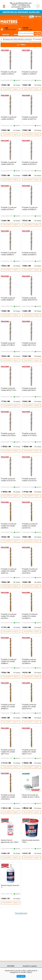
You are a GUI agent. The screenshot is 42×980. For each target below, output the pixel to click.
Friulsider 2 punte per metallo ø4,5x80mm (30, 209)
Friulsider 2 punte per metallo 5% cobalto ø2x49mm (9, 526)
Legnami (6, 55)
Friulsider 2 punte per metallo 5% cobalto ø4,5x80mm (30, 616)
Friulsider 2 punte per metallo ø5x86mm (9, 254)
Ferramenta (8, 42)
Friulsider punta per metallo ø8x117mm (29, 344)
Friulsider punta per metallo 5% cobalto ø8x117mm (8, 752)
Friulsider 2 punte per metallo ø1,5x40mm (30, 73)
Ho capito (21, 976)
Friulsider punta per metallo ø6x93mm (8, 299)
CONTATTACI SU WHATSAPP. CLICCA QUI (21, 12)
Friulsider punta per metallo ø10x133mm (8, 435)
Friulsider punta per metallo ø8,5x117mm (9, 389)
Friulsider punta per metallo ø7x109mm (8, 344)
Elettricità (33, 35)
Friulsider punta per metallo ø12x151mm (8, 480)
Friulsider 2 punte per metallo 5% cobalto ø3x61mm (9, 571)
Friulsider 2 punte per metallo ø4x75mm (9, 209)
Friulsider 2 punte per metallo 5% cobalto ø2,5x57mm (30, 526)
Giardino (19, 55)
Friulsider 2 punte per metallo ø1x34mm (9, 73)
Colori (32, 49)
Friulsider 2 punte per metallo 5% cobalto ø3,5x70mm (30, 571)
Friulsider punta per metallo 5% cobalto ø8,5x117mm (29, 752)
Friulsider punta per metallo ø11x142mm (29, 435)
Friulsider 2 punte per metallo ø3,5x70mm (30, 163)
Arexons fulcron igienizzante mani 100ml (10, 841)
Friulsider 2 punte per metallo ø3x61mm (9, 163)
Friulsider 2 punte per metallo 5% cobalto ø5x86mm (9, 662)
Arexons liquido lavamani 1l (10, 886)
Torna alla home (21, 913)
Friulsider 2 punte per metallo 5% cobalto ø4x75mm (9, 616)
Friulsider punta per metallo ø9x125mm (29, 389)
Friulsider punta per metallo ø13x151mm (29, 480)
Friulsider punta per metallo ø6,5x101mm (30, 299)
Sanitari (21, 49)
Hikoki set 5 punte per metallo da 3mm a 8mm (31, 796)
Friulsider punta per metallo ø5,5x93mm (29, 254)
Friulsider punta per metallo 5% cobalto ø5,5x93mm (29, 662)
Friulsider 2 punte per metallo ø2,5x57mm (30, 118)
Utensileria (24, 42)
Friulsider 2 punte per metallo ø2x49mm (9, 118)
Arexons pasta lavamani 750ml (31, 841)
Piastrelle (7, 49)
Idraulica (18, 35)
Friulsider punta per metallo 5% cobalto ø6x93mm (8, 707)
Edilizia (6, 35)
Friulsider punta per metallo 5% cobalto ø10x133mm (8, 797)
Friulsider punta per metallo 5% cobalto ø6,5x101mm (29, 707)
